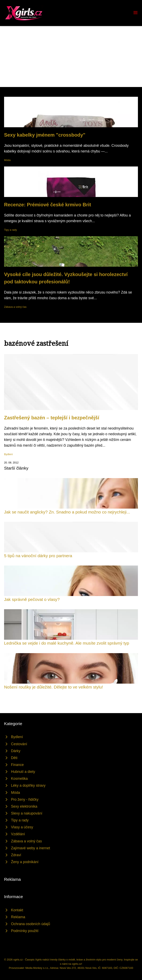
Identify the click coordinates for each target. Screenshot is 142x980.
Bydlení (8, 454)
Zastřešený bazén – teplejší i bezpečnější (52, 418)
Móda (7, 160)
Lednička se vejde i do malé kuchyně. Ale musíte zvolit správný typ (67, 643)
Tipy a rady (10, 230)
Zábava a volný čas (15, 307)
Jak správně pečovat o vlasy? (32, 599)
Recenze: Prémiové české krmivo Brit (48, 205)
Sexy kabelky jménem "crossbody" (45, 135)
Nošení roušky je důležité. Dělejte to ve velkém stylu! (53, 687)
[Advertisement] (71, 57)
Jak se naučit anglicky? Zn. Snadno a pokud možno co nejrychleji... (67, 512)
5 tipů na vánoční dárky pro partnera (38, 556)
